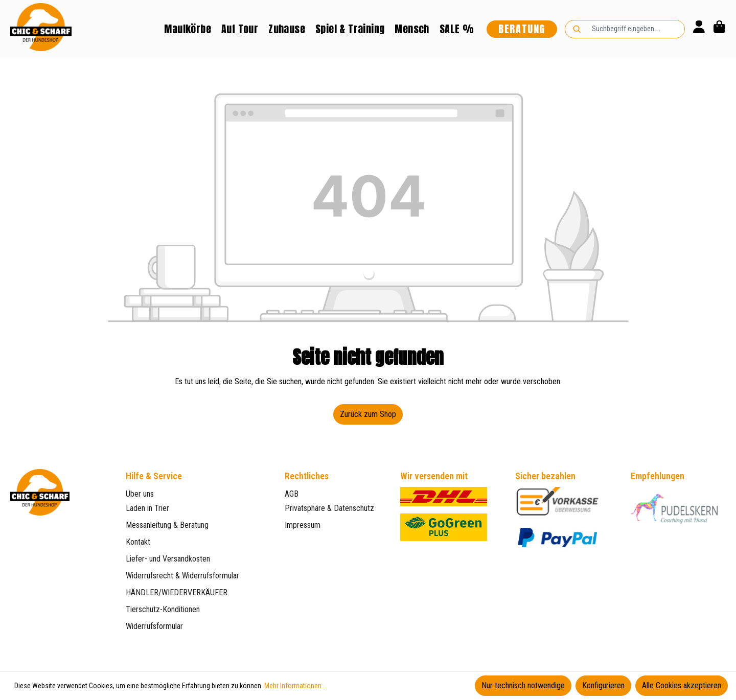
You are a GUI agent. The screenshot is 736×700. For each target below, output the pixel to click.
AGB (292, 494)
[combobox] (637, 29)
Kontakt (138, 542)
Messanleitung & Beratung (167, 525)
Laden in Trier (147, 508)
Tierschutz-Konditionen (163, 609)
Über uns (140, 494)
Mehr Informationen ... (296, 686)
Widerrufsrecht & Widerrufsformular (182, 576)
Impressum (303, 525)
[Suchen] (577, 29)
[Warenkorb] (719, 29)
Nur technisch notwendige (523, 685)
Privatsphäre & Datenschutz (329, 508)
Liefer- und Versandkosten (168, 559)
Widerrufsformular (154, 626)
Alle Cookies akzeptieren (682, 685)
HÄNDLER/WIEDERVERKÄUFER (177, 592)
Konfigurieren (603, 685)
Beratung (522, 29)
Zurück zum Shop (368, 414)
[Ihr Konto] (699, 29)
